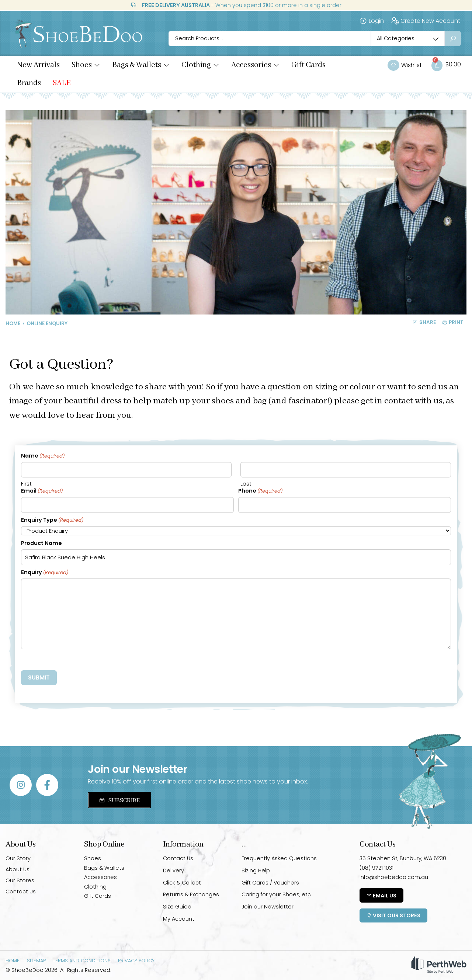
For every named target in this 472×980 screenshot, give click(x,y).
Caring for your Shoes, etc (276, 894)
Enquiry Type (52, 520)
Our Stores (20, 880)
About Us (18, 869)
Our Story (18, 858)
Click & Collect (182, 883)
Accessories (100, 877)
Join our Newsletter (268, 907)
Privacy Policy (136, 961)
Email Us (381, 896)
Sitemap (36, 961)
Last (246, 484)
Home (13, 324)
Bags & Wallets (104, 868)
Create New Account (426, 21)
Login (372, 21)
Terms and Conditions (82, 961)
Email (42, 491)
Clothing (95, 887)
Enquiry (45, 573)
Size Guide (177, 907)
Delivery (173, 870)
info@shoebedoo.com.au (394, 877)
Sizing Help (256, 870)
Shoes (93, 858)
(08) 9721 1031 (376, 868)
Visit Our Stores (393, 915)
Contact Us (21, 892)
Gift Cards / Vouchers (270, 883)
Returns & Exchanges (191, 894)
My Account (179, 919)
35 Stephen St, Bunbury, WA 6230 (403, 858)
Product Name (41, 543)
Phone (260, 491)
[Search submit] (453, 39)
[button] (86, 65)
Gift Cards (98, 896)
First (26, 484)
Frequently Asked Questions (279, 858)
